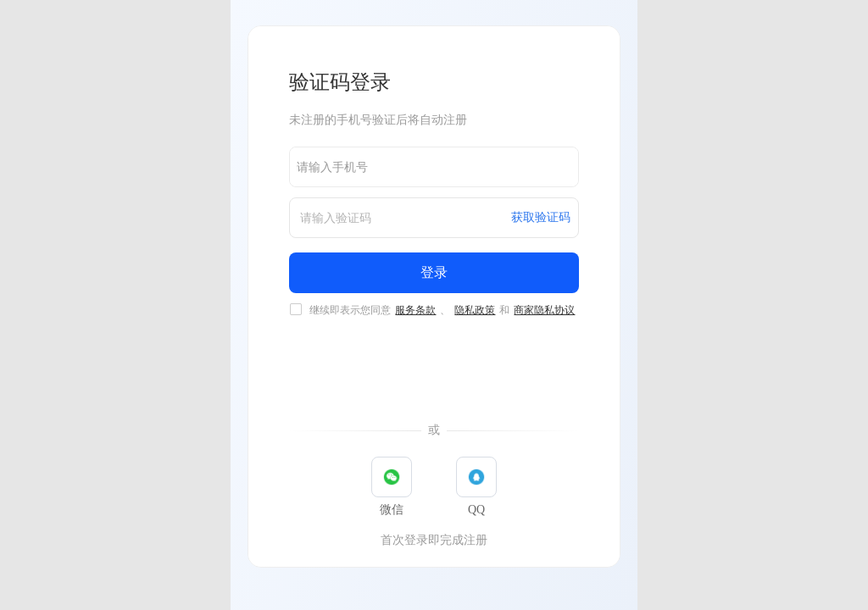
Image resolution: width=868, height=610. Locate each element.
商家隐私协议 (544, 310)
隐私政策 (475, 310)
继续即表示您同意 (443, 310)
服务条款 (415, 310)
